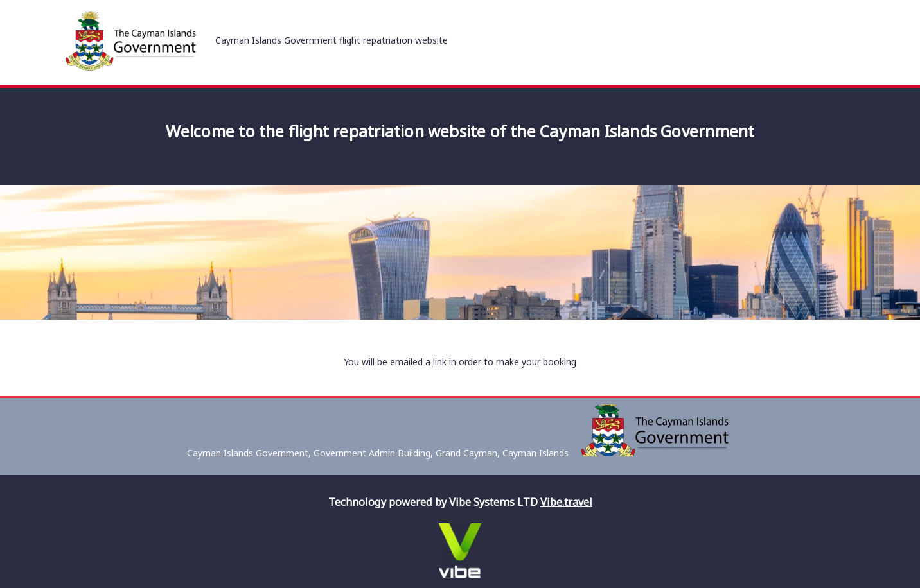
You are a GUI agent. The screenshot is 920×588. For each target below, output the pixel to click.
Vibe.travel (566, 502)
